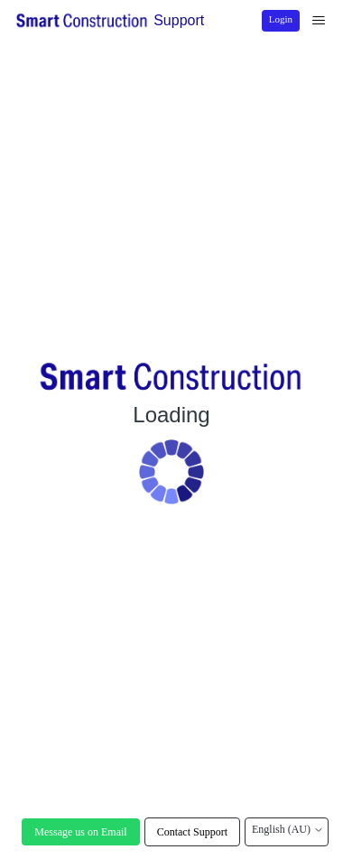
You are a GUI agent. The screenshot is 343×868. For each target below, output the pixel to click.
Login (281, 19)
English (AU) (287, 830)
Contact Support (192, 832)
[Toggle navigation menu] (319, 21)
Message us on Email (80, 832)
